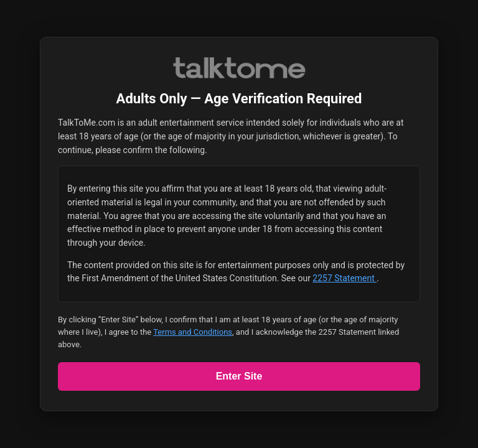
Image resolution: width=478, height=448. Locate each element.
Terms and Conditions (193, 332)
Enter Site (239, 376)
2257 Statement (344, 278)
